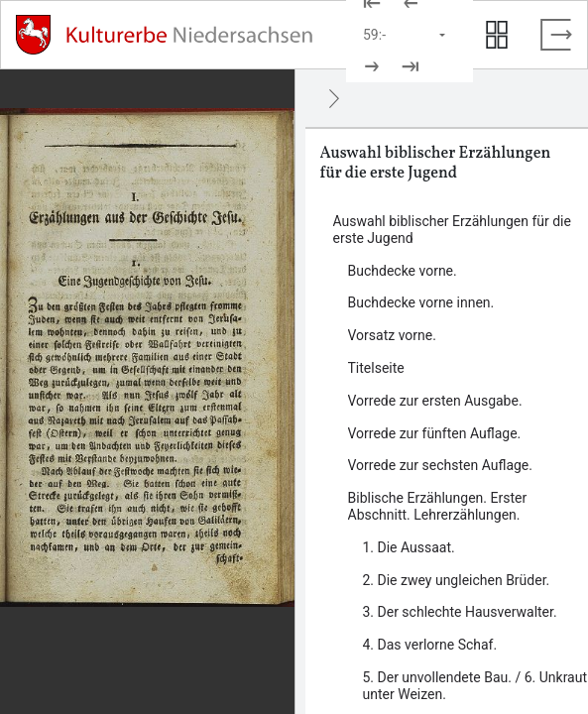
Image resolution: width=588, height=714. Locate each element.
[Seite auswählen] (406, 35)
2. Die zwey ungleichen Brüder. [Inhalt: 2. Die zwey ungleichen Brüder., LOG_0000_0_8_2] (457, 580)
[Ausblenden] (334, 98)
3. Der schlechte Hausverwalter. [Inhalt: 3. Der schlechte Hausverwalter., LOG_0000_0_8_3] (460, 612)
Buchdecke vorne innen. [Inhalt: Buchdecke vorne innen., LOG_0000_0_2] (421, 302)
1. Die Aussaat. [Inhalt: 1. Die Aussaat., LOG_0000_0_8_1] (409, 547)
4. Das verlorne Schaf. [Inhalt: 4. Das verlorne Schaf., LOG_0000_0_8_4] (430, 645)
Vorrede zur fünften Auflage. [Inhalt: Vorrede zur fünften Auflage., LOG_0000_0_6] (435, 433)
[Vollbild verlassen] (556, 35)
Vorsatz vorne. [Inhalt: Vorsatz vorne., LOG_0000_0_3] (392, 335)
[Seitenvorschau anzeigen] (497, 35)
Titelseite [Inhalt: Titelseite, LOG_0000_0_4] (376, 368)
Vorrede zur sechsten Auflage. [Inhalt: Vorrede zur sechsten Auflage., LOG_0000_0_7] (440, 465)
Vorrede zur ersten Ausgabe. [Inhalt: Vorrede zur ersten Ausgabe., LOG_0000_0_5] (435, 401)
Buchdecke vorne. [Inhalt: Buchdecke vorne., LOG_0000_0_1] (403, 271)
